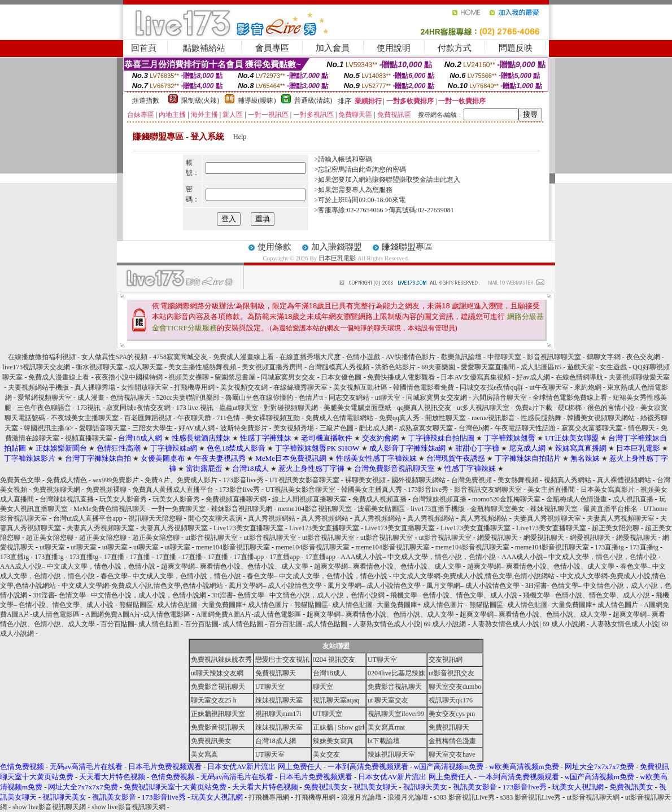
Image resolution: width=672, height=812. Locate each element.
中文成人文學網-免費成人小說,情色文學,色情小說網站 (474, 576)
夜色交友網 (643, 357)
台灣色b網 (474, 428)
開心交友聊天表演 (215, 518)
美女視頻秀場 (294, 428)
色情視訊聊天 (130, 398)
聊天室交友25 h (214, 700)
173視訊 (89, 408)
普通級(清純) (313, 101)
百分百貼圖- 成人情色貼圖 (140, 624)
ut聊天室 (388, 398)
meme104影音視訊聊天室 (315, 509)
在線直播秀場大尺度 (310, 357)
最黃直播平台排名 (610, 509)
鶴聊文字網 (604, 357)
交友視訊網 (446, 660)
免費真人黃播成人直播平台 (173, 490)
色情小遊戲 (363, 357)
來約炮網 (588, 387)
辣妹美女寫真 (333, 741)
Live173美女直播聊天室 (248, 528)
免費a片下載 (533, 408)
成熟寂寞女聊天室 (426, 428)
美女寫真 (204, 754)
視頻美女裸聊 (189, 377)
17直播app (249, 557)
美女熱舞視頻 (518, 480)
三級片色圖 (337, 428)
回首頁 (144, 48)
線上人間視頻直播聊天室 (309, 499)
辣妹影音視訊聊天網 (242, 509)
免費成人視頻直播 (379, 499)
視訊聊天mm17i (278, 714)
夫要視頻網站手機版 (38, 387)
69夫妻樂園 (438, 367)
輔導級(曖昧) (257, 101)
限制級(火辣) (200, 101)
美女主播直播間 (551, 490)
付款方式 (455, 48)
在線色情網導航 (579, 377)
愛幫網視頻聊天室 (45, 398)
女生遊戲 (613, 367)
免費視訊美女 (211, 741)
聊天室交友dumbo (455, 687)
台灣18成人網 (276, 741)
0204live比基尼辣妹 (396, 673)
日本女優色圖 (341, 377)
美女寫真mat (386, 727)
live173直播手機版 (438, 509)
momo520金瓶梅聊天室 (506, 499)
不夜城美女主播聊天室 (85, 418)
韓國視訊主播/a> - (51, 428)
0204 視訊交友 (334, 660)
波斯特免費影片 (244, 428)
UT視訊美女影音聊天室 (304, 480)
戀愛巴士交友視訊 (282, 660)
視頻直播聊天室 (89, 438)
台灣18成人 (330, 673)
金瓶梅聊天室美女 (498, 509)
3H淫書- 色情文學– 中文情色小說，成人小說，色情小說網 (119, 595)
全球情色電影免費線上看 (570, 398)
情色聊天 (642, 428)
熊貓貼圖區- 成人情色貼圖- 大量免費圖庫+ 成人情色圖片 (204, 605)
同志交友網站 (349, 398)
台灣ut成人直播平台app (88, 518)
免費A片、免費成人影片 (181, 480)
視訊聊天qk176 (451, 700)
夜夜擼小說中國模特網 (129, 377)
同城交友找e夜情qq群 (492, 387)
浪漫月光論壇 (361, 797)
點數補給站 (204, 48)
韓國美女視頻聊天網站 (601, 418)
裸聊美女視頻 (365, 480)
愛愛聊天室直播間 (488, 367)
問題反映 (516, 48)
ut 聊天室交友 (388, 700)
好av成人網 (533, 377)
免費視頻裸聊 (106, 490)
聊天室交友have (452, 754)
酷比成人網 (376, 428)
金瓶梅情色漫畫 (452, 741)
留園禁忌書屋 (235, 377)
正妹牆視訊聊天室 (218, 714)
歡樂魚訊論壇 (461, 357)
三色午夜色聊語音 (44, 408)
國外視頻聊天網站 (418, 480)
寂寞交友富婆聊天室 (592, 428)
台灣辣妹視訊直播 (67, 499)
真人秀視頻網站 (272, 518)
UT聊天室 (382, 660)
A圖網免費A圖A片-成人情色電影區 (138, 614)
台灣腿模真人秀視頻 (339, 367)
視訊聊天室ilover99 (396, 714)
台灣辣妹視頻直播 (439, 499)
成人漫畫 (91, 398)
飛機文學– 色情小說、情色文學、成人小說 (454, 595)
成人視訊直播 (633, 499)
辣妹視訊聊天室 (554, 509)
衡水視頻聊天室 (99, 367)
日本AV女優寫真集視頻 (475, 377)
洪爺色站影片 (395, 367)
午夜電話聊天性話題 (525, 428)
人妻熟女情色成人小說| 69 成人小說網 (409, 624)
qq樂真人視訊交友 (424, 408)
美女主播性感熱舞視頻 (202, 367)
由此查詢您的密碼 (379, 169)
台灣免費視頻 (472, 480)
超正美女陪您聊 (616, 528)
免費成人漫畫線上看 (243, 357)
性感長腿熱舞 (541, 418)
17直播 (114, 557)
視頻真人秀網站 (568, 480)
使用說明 (394, 48)
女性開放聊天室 (145, 387)
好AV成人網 (197, 428)
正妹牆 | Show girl (339, 727)
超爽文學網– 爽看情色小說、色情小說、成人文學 (235, 566)
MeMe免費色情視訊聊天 (110, 509)
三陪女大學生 (152, 428)
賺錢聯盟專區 (407, 247)
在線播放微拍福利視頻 (42, 357)
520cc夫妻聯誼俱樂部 (188, 398)
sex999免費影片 (116, 480)
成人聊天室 (146, 367)
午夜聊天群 (194, 418)
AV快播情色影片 (411, 357)
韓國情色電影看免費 (424, 387)
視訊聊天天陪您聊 (155, 518)
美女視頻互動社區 (360, 387)
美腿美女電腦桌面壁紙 (357, 408)
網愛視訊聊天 (498, 538)
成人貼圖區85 (541, 367)
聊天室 (323, 687)
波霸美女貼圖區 (381, 509)
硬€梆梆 (570, 408)
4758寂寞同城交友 (180, 357)
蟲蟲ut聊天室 (239, 408)
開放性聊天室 (446, 418)
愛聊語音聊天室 (103, 428)
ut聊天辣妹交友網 (217, 673)
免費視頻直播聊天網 (236, 499)
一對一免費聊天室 (178, 509)
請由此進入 (443, 180)
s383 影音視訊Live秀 (464, 797)
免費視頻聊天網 (56, 490)
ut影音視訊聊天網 (593, 797)
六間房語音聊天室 (500, 398)
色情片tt (312, 398)
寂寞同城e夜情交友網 (138, 408)
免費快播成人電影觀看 (401, 377)
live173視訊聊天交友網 (36, 367)
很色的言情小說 (611, 408)
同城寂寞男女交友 (288, 377)
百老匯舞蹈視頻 (148, 418)
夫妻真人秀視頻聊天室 (547, 518)
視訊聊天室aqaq (336, 700)
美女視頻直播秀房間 (272, 367)
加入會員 (333, 48)
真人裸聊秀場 (95, 387)
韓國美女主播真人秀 (372, 490)
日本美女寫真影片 (608, 490)
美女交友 (326, 754)
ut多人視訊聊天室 (483, 408)
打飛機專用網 (194, 387)
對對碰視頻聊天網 (291, 408)
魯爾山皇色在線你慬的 (259, 398)
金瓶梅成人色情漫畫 (577, 499)
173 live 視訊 (195, 408)
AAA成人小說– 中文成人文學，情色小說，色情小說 (418, 557)
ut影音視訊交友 (451, 673)
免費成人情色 (67, 480)
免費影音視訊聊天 (218, 687)
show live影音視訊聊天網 (49, 807)
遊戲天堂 (581, 367)
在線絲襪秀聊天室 (300, 387)
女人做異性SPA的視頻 (114, 357)
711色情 (229, 418)
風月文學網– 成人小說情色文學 (275, 586)
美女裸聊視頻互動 (273, 418)
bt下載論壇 (384, 741)
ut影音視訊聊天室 (211, 538)
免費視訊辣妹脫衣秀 (221, 660)
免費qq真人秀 (399, 418)
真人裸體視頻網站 (624, 480)
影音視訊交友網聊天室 (488, 490)
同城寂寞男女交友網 (437, 398)
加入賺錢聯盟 (337, 247)
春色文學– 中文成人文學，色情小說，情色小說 (171, 576)
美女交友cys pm (452, 714)
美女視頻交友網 (244, 387)
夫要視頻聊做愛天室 (639, 377)
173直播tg (609, 547)
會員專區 (272, 48)
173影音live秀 (243, 480)
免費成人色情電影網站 (339, 418)
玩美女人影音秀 (123, 499)
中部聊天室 (504, 357)
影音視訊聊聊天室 (554, 357)
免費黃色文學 (20, 480)
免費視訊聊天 (276, 673)
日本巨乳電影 (337, 258)
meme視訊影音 (493, 418)
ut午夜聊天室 (549, 387)
